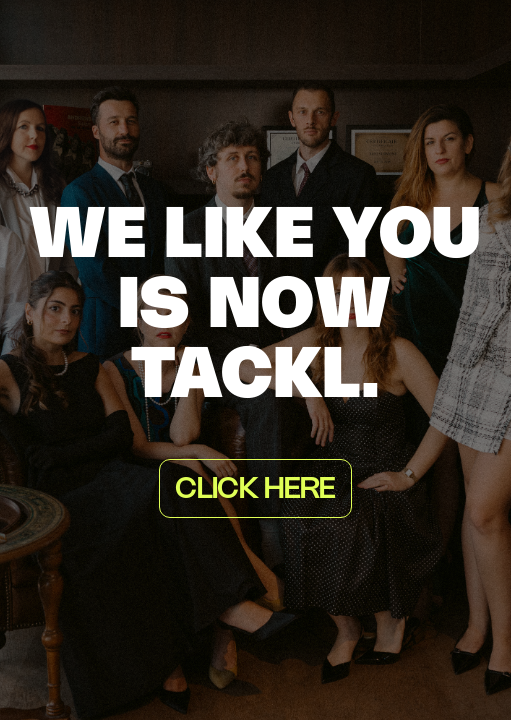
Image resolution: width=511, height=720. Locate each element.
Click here (255, 490)
